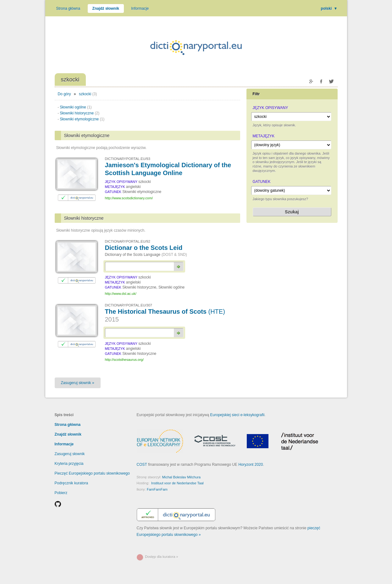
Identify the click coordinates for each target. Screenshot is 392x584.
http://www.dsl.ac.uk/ (121, 294)
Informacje (140, 8)
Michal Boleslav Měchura (181, 477)
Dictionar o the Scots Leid (144, 248)
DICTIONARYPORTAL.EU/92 (128, 241)
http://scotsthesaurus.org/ (124, 360)
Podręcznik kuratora (72, 483)
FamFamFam (157, 489)
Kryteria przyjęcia (69, 464)
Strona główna (68, 8)
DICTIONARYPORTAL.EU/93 (128, 159)
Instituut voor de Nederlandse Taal (177, 483)
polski (329, 8)
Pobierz (61, 493)
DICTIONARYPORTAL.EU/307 (129, 305)
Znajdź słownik (106, 8)
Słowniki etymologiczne (82, 119)
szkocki (85, 94)
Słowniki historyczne (80, 113)
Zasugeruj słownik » (78, 383)
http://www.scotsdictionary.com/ (129, 198)
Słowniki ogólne (76, 107)
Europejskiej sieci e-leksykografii (237, 415)
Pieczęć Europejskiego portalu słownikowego (92, 473)
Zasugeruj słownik (70, 454)
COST (142, 465)
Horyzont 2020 (251, 465)
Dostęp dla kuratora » (162, 557)
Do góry (64, 94)
